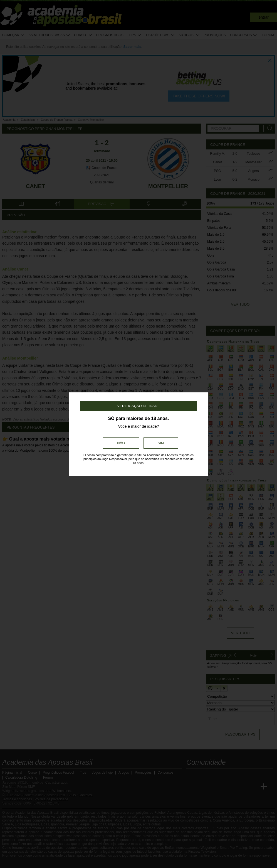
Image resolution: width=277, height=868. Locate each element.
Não (121, 443)
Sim (161, 443)
